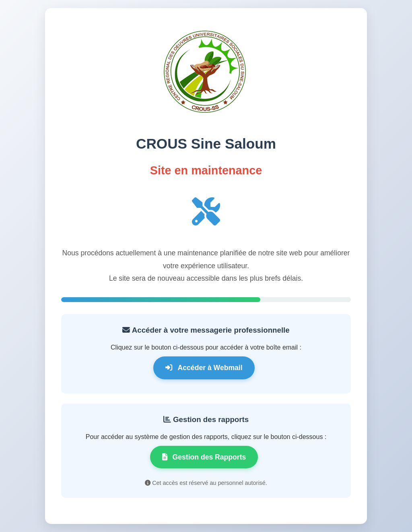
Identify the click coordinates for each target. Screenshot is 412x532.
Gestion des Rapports (204, 457)
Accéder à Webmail (204, 368)
